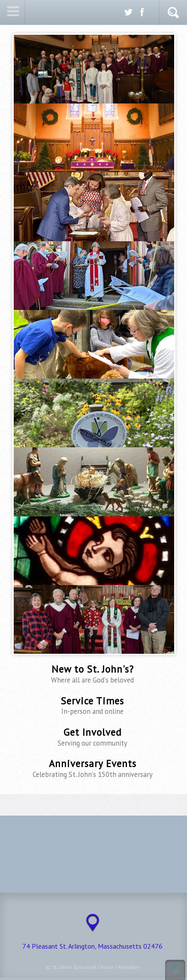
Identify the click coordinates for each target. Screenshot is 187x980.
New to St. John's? (93, 674)
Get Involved (93, 737)
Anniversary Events (93, 768)
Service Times (93, 705)
